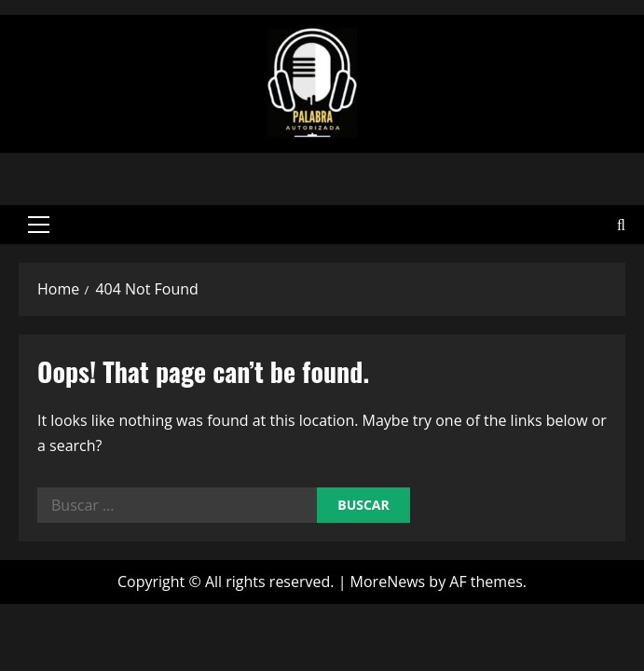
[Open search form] (621, 223)
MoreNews (388, 579)
